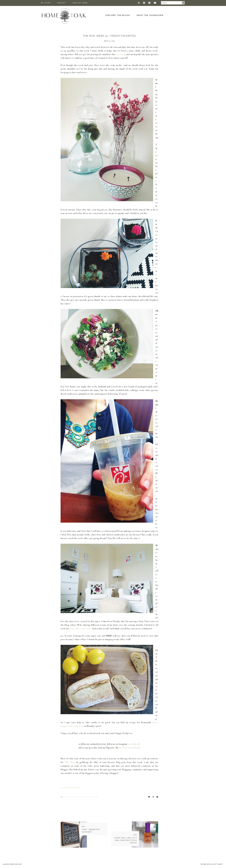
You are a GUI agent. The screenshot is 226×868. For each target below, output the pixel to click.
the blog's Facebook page (130, 748)
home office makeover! (81, 629)
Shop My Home (80, 3)
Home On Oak (16, 864)
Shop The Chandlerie (150, 15)
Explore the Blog (117, 15)
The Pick (69, 762)
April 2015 (68, 797)
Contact (62, 3)
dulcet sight (216, 864)
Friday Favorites (82, 797)
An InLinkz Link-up (70, 788)
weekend (120, 54)
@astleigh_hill (134, 744)
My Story (46, 3)
